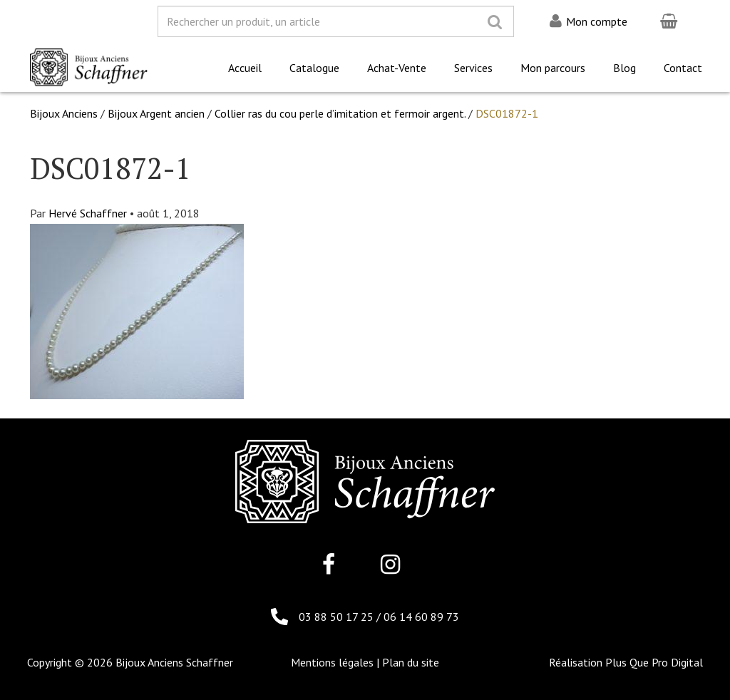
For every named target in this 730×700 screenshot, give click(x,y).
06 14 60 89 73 (421, 617)
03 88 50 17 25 (338, 617)
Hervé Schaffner (88, 213)
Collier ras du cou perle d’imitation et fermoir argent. (340, 113)
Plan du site (411, 662)
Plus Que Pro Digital (654, 662)
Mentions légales (332, 662)
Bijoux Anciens (64, 113)
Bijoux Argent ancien (156, 113)
